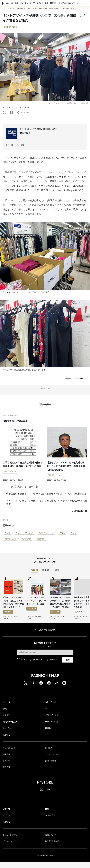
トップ (4, 8)
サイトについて (9, 748)
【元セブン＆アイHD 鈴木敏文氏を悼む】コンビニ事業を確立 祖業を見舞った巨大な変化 (66, 466)
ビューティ (24, 3)
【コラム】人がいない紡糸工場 (22, 487)
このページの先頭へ (45, 630)
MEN (23, 660)
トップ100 (63, 3)
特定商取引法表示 (52, 841)
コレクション (82, 3)
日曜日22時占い (10, 722)
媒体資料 (6, 761)
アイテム (7, 815)
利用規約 (49, 748)
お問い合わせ (50, 761)
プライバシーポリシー (54, 754)
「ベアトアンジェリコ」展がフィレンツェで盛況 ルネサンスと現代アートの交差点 (47, 502)
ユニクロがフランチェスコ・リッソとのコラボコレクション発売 (36, 601)
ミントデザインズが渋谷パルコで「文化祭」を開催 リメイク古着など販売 (50, 8)
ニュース (10, 3)
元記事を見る (45, 404)
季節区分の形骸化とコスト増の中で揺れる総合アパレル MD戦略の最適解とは (46, 494)
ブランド (7, 809)
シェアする (22, 112)
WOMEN (38, 660)
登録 (67, 660)
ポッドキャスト (52, 722)
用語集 (48, 728)
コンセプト (50, 815)
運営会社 (6, 767)
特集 (16, 3)
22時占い (54, 3)
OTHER (55, 660)
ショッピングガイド (11, 835)
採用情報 (6, 754)
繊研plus (20, 8)
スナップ (72, 3)
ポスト (12, 8)
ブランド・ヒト (42, 3)
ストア (32, 3)
